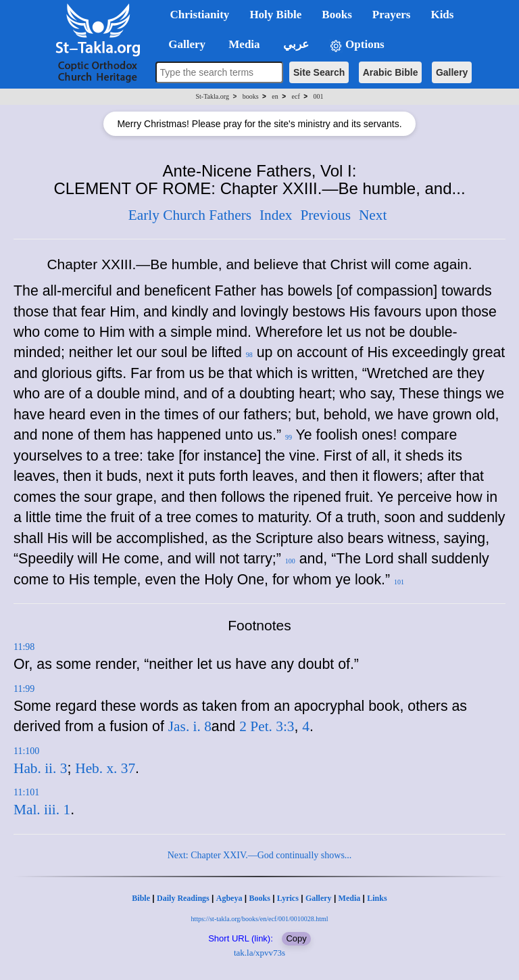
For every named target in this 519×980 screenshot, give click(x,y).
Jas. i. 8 (190, 726)
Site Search (319, 72)
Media (350, 898)
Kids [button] (442, 15)
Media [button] (243, 44)
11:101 (26, 792)
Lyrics (288, 898)
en (275, 96)
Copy (296, 938)
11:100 (26, 751)
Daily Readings (183, 898)
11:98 (24, 647)
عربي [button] (295, 44)
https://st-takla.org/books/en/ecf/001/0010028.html (259, 919)
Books (259, 898)
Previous (325, 215)
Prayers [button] (392, 15)
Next (373, 215)
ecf (296, 96)
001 (318, 96)
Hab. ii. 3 (40, 768)
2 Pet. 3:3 (267, 726)
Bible (141, 898)
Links (377, 898)
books (251, 96)
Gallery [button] (183, 44)
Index (276, 215)
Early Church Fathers (190, 215)
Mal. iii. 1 (42, 810)
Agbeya (229, 898)
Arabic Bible (391, 72)
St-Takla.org (213, 96)
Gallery (452, 72)
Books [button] (337, 15)
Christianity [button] (200, 15)
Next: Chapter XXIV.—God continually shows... (260, 855)
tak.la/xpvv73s (259, 953)
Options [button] (357, 45)
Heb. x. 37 (105, 768)
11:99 (24, 689)
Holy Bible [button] (275, 15)
